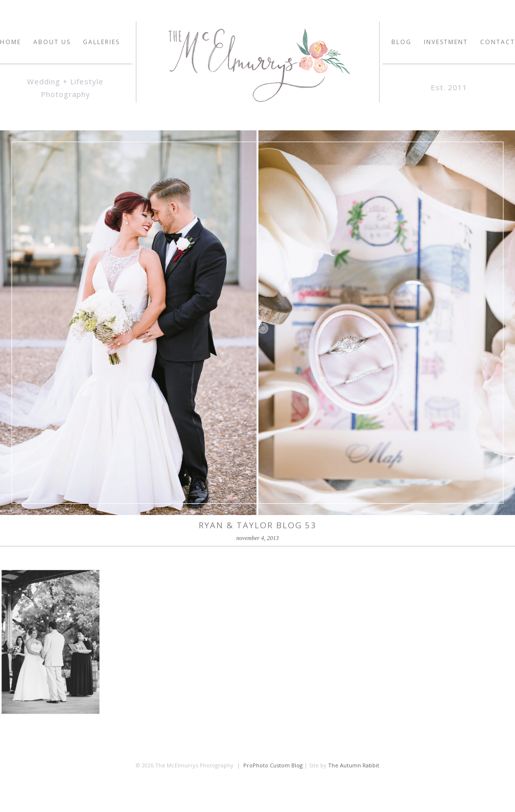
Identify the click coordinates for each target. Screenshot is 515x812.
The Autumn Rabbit (354, 765)
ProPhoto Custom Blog (273, 765)
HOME (11, 42)
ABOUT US (52, 42)
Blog (401, 42)
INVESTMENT (446, 42)
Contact (498, 42)
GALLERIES (101, 42)
